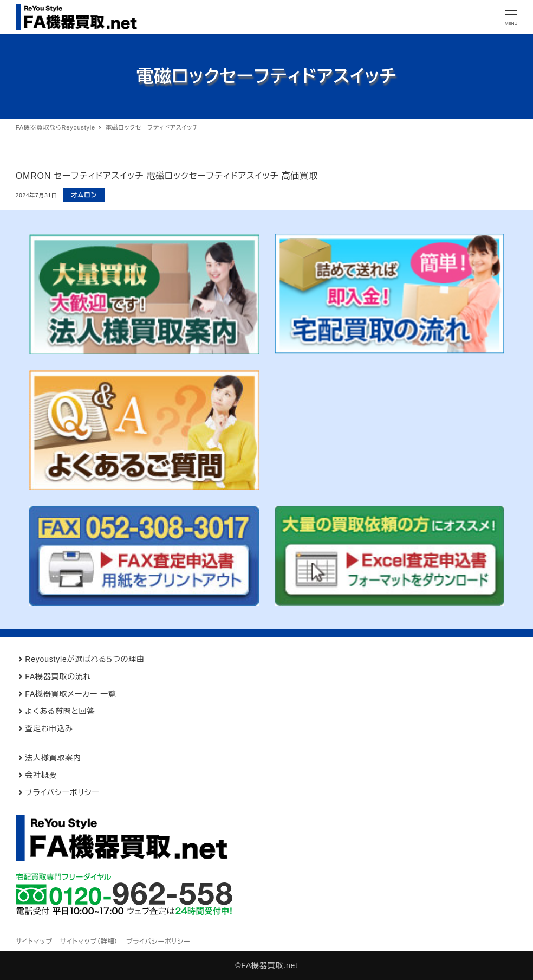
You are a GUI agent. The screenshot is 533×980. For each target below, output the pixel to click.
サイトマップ (34, 942)
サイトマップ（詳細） (89, 942)
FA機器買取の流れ (58, 676)
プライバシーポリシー (62, 792)
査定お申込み (49, 728)
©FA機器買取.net (266, 965)
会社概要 (41, 775)
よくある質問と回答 (60, 711)
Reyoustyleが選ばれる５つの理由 (85, 659)
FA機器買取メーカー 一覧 (70, 694)
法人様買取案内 (53, 758)
